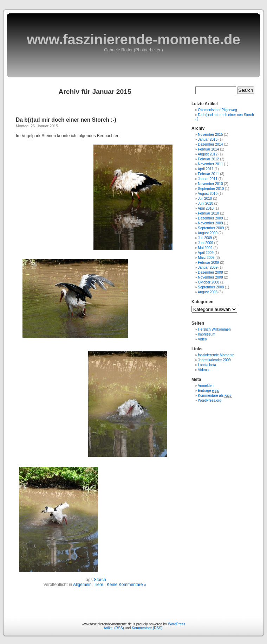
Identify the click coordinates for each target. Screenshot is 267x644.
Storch (100, 580)
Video (202, 339)
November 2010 (210, 184)
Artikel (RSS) (114, 628)
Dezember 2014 (210, 144)
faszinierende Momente (216, 355)
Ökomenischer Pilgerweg (217, 110)
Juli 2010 (205, 199)
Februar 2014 (208, 149)
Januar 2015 (208, 139)
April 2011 (206, 169)
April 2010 (206, 208)
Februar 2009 (208, 263)
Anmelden (206, 386)
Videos (203, 370)
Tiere (99, 585)
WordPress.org (210, 400)
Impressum (206, 334)
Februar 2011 (208, 174)
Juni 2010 (205, 203)
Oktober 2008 (209, 282)
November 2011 (210, 164)
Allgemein (82, 585)
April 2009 (206, 253)
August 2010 (208, 194)
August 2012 (208, 154)
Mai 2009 (205, 248)
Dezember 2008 (210, 272)
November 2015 (210, 135)
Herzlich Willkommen (214, 329)
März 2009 (206, 258)
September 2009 (211, 228)
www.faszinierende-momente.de (133, 39)
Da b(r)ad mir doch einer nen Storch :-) (66, 120)
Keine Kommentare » (127, 585)
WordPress (177, 624)
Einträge (208, 391)
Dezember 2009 (210, 218)
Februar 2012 (208, 159)
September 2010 (211, 189)
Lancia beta (207, 365)
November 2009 (210, 223)
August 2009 (208, 233)
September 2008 (211, 287)
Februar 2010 (208, 213)
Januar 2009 (208, 267)
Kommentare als (215, 396)
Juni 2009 (205, 243)
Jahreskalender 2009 (214, 360)
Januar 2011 (208, 179)
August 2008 (208, 292)
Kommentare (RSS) (147, 628)
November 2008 (210, 277)
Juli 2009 (205, 238)
